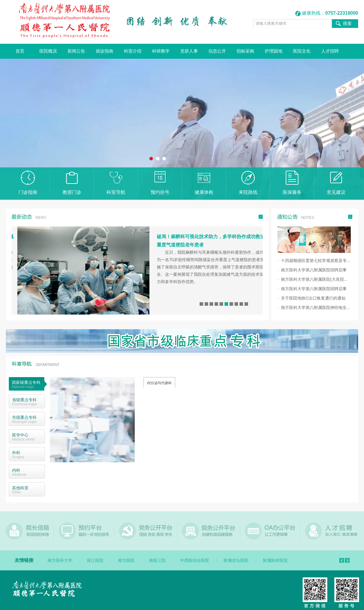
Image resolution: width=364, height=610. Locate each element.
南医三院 (157, 560)
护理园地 (274, 51)
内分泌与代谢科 (159, 383)
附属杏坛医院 (236, 560)
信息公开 (217, 51)
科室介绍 (133, 51)
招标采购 (245, 51)
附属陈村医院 (275, 560)
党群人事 (189, 51)
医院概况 (48, 51)
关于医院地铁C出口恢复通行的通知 (313, 298)
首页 (20, 51)
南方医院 (126, 560)
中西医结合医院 (195, 560)
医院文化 (302, 51)
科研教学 (161, 51)
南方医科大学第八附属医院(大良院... (314, 279)
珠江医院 (95, 560)
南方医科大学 (60, 560)
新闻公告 (76, 51)
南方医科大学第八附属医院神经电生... (316, 307)
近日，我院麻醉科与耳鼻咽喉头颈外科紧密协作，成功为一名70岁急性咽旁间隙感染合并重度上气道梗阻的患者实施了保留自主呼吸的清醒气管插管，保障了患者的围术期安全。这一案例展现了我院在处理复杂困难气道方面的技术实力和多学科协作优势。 (224, 267)
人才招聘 (330, 51)
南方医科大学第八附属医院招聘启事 (314, 270)
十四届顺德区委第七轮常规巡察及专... (316, 261)
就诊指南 (105, 51)
